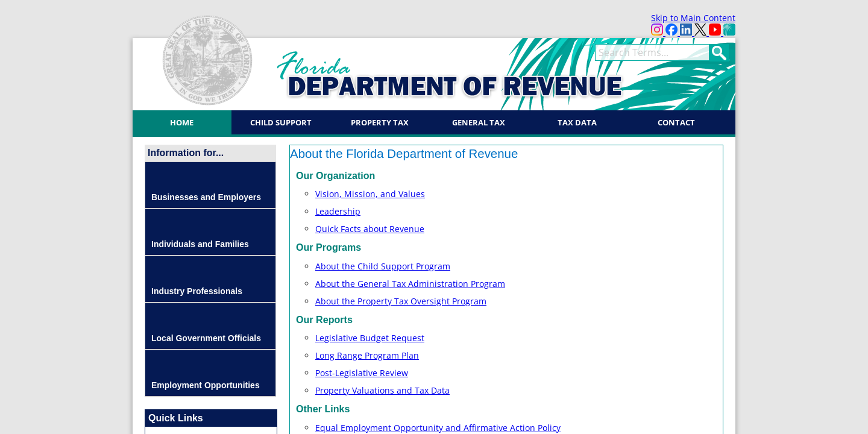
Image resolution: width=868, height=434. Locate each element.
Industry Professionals (197, 291)
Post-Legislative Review (362, 373)
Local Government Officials (206, 338)
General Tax (479, 122)
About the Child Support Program (383, 266)
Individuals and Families (200, 244)
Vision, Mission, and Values (370, 194)
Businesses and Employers (206, 197)
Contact (676, 122)
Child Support (281, 122)
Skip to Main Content (693, 18)
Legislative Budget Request (370, 338)
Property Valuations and (382, 390)
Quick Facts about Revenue (370, 229)
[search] (652, 52)
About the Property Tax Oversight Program (401, 301)
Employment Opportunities (206, 385)
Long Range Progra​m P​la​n (367, 355)
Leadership (338, 211)
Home (182, 122)
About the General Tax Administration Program (410, 284)
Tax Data (577, 122)
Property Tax (380, 122)
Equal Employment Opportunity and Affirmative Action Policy (438, 428)
